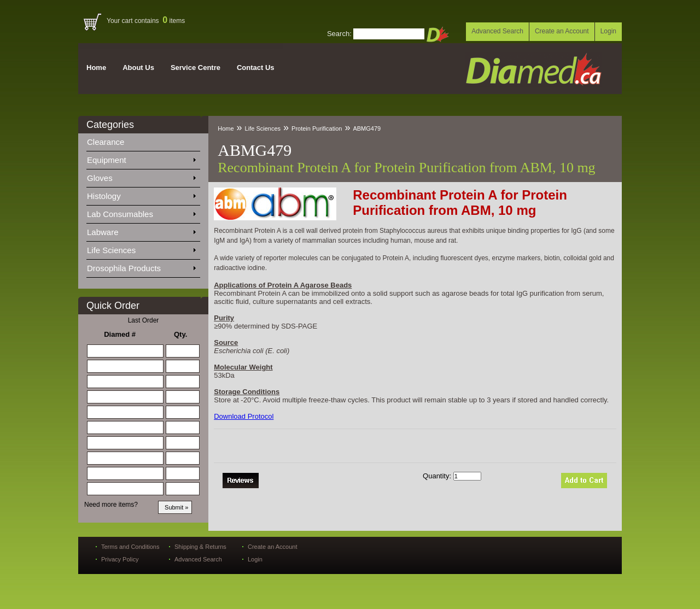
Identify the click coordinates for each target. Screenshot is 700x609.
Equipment (141, 158)
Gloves (141, 176)
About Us (138, 68)
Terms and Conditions (130, 547)
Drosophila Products (141, 266)
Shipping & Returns (200, 547)
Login (608, 31)
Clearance (112, 140)
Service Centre (196, 68)
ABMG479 (367, 128)
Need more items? (111, 505)
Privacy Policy (120, 559)
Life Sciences (141, 248)
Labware (141, 230)
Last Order (144, 320)
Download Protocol (244, 416)
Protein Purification (317, 128)
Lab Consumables (141, 212)
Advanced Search (497, 31)
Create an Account (562, 31)
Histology (141, 194)
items (174, 21)
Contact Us (256, 68)
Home (96, 68)
